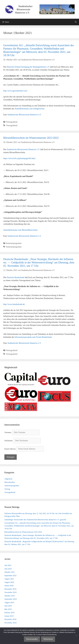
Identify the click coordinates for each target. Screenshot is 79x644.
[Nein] (76, 636)
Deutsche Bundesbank (16, 277)
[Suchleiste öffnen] (76, 22)
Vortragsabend (12, 122)
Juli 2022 (8, 565)
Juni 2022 (8, 569)
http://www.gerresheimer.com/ (15, 91)
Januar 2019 (9, 616)
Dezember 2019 (10, 589)
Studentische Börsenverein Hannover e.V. (23, 149)
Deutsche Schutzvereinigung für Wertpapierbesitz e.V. (28, 67)
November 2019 (10, 592)
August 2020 (9, 582)
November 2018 (10, 623)
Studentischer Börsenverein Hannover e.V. (24, 115)
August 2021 (9, 579)
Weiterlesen (48, 639)
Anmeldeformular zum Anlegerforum (29, 109)
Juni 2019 (8, 606)
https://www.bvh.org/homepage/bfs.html (19, 158)
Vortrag (7, 489)
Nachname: (9, 441)
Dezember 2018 (10, 619)
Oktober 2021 (10, 572)
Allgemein (8, 479)
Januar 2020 (9, 586)
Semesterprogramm (14, 243)
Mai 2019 (8, 609)
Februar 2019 (9, 613)
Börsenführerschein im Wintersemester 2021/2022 (31, 138)
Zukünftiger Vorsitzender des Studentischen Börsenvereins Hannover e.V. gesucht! (35, 520)
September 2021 (11, 576)
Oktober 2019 (10, 596)
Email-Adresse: (10, 449)
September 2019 (11, 599)
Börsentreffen (10, 482)
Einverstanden (32, 639)
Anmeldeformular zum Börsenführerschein (20, 230)
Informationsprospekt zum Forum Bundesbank (33, 337)
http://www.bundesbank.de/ (14, 304)
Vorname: (8, 432)
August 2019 (9, 602)
